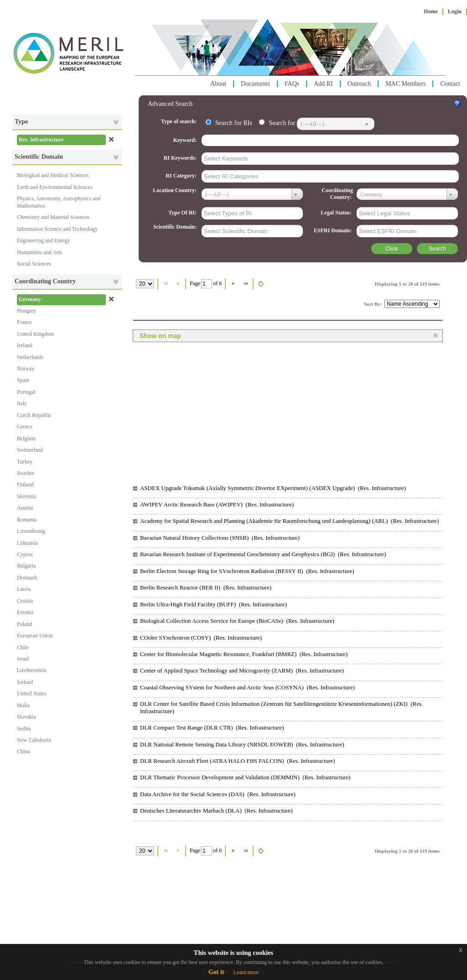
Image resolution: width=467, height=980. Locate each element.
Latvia (24, 589)
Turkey (25, 462)
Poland (24, 624)
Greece (25, 427)
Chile (23, 647)
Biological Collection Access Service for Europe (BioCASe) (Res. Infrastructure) (237, 621)
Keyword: (186, 140)
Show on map (160, 336)
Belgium (26, 438)
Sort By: (374, 304)
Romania (27, 520)
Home (431, 11)
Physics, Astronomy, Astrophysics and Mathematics (59, 202)
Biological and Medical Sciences (53, 175)
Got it (216, 972)
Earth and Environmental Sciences (55, 187)
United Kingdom (35, 334)
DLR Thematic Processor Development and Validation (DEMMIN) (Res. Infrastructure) (245, 777)
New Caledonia (34, 740)
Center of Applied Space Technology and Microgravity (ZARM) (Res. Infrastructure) (242, 670)
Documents (255, 84)
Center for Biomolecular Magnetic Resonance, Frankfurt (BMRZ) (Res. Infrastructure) (244, 654)
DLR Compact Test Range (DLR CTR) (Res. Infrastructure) (212, 727)
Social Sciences (34, 264)
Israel (23, 659)
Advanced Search (170, 104)
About (218, 84)
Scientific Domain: (176, 227)
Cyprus (25, 554)
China (23, 751)
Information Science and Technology (57, 229)
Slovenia (26, 496)
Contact (450, 84)
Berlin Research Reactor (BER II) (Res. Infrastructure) (206, 587)
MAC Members (405, 84)
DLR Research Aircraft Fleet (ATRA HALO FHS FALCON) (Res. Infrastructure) (238, 761)
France (24, 322)
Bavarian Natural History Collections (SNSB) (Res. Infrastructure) (220, 538)
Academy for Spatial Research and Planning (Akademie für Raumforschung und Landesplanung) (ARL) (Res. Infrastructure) (289, 521)
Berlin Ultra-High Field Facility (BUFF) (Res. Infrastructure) (213, 604)
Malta (23, 705)
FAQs (292, 84)
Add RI (323, 84)
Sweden (26, 473)
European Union (35, 636)
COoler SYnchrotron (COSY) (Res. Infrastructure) (201, 638)
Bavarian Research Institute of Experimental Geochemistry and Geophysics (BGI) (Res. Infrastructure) (263, 554)
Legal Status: (337, 213)
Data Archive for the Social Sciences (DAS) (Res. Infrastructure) (218, 794)
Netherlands (30, 357)
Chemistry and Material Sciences (53, 217)
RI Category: (182, 176)
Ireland (25, 345)
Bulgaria (26, 566)
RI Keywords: (181, 158)
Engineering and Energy (43, 240)
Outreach (359, 84)
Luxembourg (31, 531)
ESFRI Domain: (333, 230)
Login (455, 11)
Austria (25, 508)
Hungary (26, 311)
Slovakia (26, 717)
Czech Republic (34, 415)
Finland (25, 485)
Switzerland (30, 450)
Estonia (25, 612)
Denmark (27, 578)
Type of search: (179, 121)
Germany (30, 299)
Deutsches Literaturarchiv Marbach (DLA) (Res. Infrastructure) (216, 811)
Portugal (26, 392)
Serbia (24, 729)
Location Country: (175, 190)
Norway (26, 369)
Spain (23, 380)
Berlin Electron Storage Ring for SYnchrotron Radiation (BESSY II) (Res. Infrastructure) (247, 571)
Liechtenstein (32, 670)
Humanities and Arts (39, 252)
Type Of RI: (183, 213)
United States (31, 693)
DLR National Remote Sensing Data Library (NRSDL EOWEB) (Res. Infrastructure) (242, 744)
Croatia (25, 601)
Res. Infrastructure (41, 140)
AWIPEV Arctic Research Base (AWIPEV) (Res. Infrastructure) (217, 504)
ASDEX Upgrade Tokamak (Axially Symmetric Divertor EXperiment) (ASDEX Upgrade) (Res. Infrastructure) (273, 488)
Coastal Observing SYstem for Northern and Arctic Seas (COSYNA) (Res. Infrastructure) (247, 687)
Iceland (25, 682)
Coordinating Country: (337, 194)
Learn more (246, 972)
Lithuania (27, 543)
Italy (22, 403)
